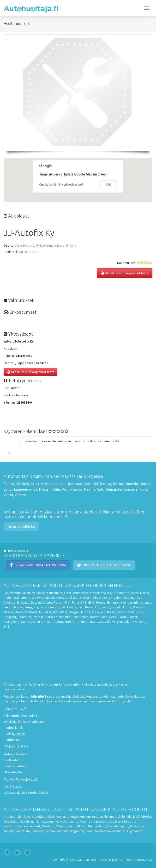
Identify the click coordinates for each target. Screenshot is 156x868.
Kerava (105, 484)
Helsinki (22, 484)
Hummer (113, 602)
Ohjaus (61, 826)
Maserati (139, 607)
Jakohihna (27, 821)
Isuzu (147, 602)
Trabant (70, 622)
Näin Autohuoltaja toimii (20, 716)
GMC (91, 602)
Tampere (130, 489)
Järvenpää (57, 484)
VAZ (100, 622)
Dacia (138, 598)
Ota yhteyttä (13, 772)
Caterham (84, 598)
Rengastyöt (96, 826)
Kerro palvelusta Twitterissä (104, 565)
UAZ (93, 622)
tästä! (115, 441)
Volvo (128, 622)
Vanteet (37, 831)
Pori (65, 489)
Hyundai (126, 602)
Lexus (106, 607)
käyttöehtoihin (102, 860)
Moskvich (99, 612)
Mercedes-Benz (26, 612)
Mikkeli (45, 489)
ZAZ (6, 626)
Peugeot (10, 617)
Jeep (28, 607)
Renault (64, 617)
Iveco (8, 607)
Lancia (72, 607)
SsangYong (12, 622)
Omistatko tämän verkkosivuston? (61, 185)
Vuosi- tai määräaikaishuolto (106, 831)
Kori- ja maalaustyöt (95, 821)
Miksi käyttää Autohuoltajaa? (24, 722)
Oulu (56, 489)
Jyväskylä (90, 484)
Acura (107, 593)
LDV (98, 607)
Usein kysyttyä (14, 734)
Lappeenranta (26, 489)
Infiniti (138, 602)
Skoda (122, 617)
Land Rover (86, 607)
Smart (133, 617)
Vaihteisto (23, 831)
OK (109, 185)
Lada (43, 607)
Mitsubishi (60, 612)
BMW (38, 598)
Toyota (58, 622)
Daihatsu (23, 602)
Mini (48, 612)
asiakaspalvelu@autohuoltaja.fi (26, 793)
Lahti (8, 489)
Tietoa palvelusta (16, 754)
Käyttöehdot (13, 760)
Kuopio (146, 484)
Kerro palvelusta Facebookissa (38, 565)
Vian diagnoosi (74, 831)
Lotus (127, 607)
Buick (59, 598)
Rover (94, 617)
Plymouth (24, 617)
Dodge (47, 602)
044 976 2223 (13, 787)
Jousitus (53, 821)
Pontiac (38, 617)
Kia (36, 607)
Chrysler (115, 598)
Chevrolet (100, 598)
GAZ (83, 602)
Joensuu (74, 484)
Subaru (26, 622)
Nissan (112, 612)
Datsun (36, 602)
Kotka (118, 484)
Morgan (74, 612)
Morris (86, 612)
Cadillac (70, 598)
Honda (101, 602)
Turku (144, 489)
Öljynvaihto (135, 831)
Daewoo (9, 602)
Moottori (48, 826)
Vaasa (8, 495)
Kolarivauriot (70, 821)
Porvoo (76, 489)
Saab (104, 617)
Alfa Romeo (121, 593)
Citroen (128, 598)
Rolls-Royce (80, 617)
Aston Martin (140, 593)
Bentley (28, 598)
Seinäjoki (114, 489)
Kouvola (131, 484)
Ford (75, 602)
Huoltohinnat (13, 740)
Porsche (51, 617)
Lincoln (117, 607)
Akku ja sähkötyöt (138, 817)
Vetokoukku (53, 831)
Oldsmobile (126, 612)
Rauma (90, 489)
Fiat (68, 602)
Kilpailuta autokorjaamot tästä (125, 273)
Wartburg (140, 622)
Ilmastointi (11, 821)
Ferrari (59, 602)
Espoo (9, 484)
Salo (101, 489)
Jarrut (41, 821)
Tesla (48, 622)
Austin (16, 598)
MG (41, 612)
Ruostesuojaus (117, 826)
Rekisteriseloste (16, 766)
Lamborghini (57, 607)
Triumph (83, 622)
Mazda (8, 612)
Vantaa (20, 495)
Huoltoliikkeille (14, 728)
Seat (113, 617)
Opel (140, 612)
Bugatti (49, 598)
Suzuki (38, 622)
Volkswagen (113, 622)
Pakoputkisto (77, 826)
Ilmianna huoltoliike (21, 526)
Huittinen (39, 484)
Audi (7, 598)
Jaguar (18, 607)
